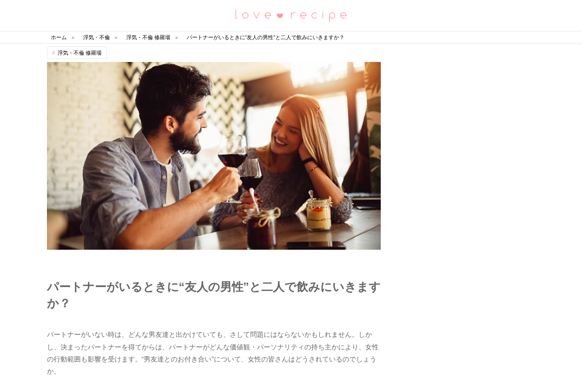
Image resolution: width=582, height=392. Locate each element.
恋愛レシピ (291, 15)
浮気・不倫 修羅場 (80, 53)
